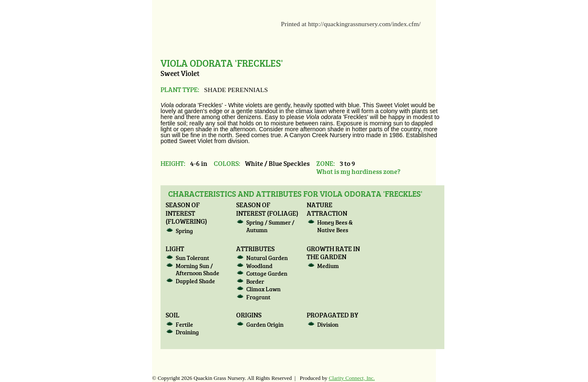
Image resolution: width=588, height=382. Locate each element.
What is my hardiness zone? (358, 171)
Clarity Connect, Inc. (352, 378)
